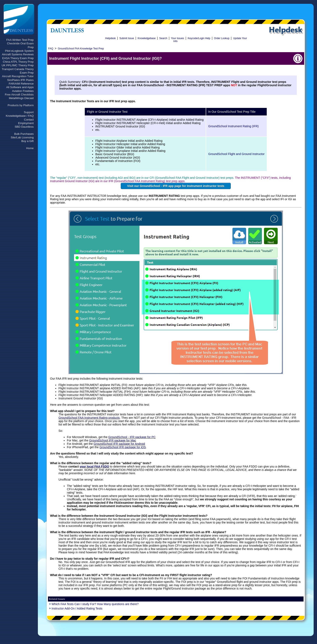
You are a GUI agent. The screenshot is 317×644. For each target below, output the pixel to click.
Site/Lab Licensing (22, 137)
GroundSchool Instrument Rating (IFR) (233, 126)
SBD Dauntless (24, 127)
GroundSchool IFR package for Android (119, 444)
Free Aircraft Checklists (19, 95)
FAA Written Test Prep (20, 40)
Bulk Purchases (24, 134)
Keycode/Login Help (199, 38)
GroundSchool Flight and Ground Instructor (236, 154)
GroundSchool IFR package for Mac (113, 440)
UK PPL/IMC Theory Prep (18, 65)
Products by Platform (21, 105)
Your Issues (178, 38)
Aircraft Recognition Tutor (18, 76)
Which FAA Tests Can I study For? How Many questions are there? (95, 604)
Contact (29, 120)
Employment (26, 123)
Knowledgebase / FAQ (20, 116)
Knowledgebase (147, 38)
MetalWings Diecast (21, 98)
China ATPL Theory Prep (18, 62)
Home (30, 148)
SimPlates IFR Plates (20, 80)
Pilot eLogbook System (19, 51)
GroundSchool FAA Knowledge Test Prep (81, 49)
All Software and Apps (20, 87)
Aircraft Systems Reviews (18, 54)
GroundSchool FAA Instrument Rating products (89, 418)
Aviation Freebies (23, 91)
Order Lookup (222, 38)
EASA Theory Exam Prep (18, 58)
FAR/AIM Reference (21, 84)
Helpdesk (110, 38)
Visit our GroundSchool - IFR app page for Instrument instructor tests (176, 186)
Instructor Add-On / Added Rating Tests (77, 608)
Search (163, 38)
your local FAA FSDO (94, 466)
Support (29, 112)
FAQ (51, 49)
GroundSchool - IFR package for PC (132, 437)
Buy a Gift (27, 141)
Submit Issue (127, 38)
